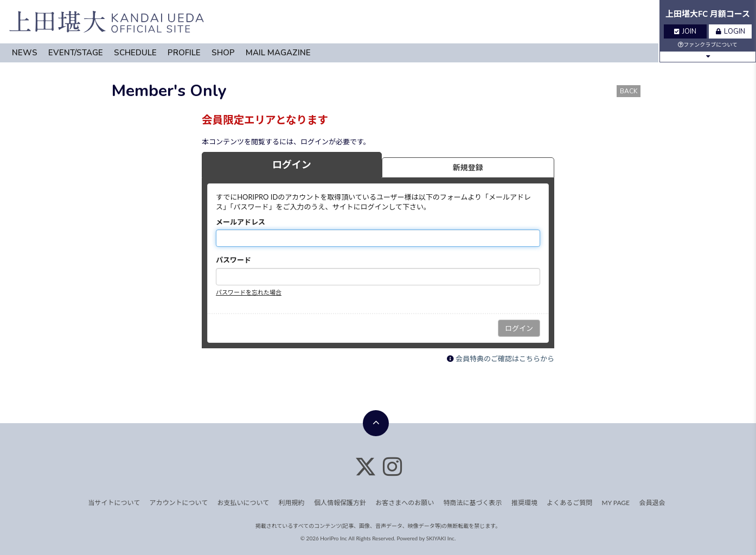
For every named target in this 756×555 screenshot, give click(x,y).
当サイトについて (114, 503)
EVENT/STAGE (76, 53)
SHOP (223, 53)
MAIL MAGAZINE (278, 53)
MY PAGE (616, 503)
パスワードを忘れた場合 (249, 292)
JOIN (685, 31)
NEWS (25, 53)
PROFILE (184, 53)
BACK (629, 91)
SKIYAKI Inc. (441, 538)
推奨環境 (524, 503)
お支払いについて (244, 503)
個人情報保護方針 (340, 503)
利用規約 (292, 503)
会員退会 (652, 503)
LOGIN (731, 31)
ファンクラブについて (708, 44)
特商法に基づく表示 (473, 503)
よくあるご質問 (569, 503)
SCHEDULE (135, 53)
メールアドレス (241, 222)
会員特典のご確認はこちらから (505, 359)
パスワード (233, 260)
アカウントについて (179, 503)
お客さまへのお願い (405, 503)
